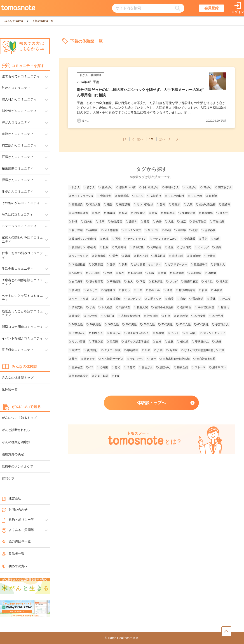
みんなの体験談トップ (18, 378)
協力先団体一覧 (16, 541)
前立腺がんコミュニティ (19, 145)
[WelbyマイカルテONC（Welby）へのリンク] (25, 609)
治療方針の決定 (13, 454)
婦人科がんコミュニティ (19, 99)
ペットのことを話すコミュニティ (22, 298)
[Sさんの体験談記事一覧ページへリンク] (79, 121)
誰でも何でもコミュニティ (21, 76)
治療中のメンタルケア (18, 466)
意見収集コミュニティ (18, 350)
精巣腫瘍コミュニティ (18, 168)
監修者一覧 (13, 554)
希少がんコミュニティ (18, 191)
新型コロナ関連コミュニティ (22, 327)
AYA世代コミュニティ (17, 214)
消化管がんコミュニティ (19, 111)
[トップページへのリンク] (18, 8)
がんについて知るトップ (19, 418)
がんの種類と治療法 (16, 442)
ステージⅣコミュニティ (19, 226)
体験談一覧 (10, 390)
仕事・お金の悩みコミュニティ (22, 255)
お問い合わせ (15, 510)
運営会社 (12, 498)
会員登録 (211, 8)
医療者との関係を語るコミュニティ (22, 282)
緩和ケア (8, 479)
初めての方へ (15, 566)
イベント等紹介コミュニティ (22, 338)
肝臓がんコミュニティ (18, 157)
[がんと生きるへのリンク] (25, 586)
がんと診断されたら (16, 430)
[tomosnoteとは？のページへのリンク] (151, 453)
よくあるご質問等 (18, 530)
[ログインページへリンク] (238, 8)
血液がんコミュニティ (18, 134)
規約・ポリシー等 (18, 520)
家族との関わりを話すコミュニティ (22, 239)
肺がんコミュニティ (16, 122)
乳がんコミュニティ (16, 88)
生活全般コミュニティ (18, 269)
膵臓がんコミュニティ (18, 180)
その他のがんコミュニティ (21, 203)
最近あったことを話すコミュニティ (22, 313)
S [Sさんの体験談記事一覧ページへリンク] (86, 121)
